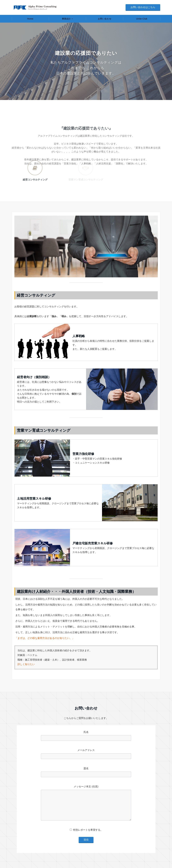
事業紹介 (66, 19)
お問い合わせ (105, 19)
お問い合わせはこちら (143, 7)
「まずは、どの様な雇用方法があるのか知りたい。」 (45, 638)
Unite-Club (142, 19)
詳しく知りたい (26, 664)
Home (30, 19)
